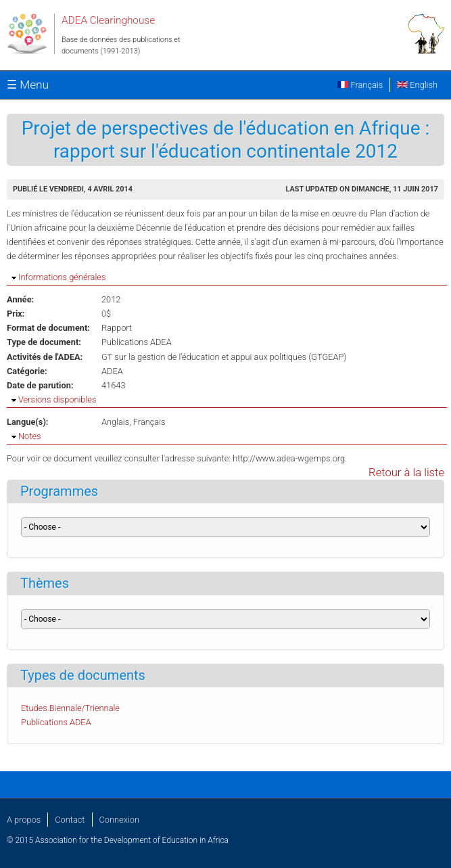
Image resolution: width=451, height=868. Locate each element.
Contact (70, 820)
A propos (24, 820)
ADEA (112, 371)
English (417, 85)
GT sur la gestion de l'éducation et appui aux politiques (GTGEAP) (224, 357)
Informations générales (62, 277)
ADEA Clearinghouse (108, 20)
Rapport (117, 328)
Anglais (115, 422)
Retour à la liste (406, 473)
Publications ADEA (137, 342)
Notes (29, 436)
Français (360, 85)
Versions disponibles (57, 399)
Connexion (119, 820)
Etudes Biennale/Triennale (70, 708)
